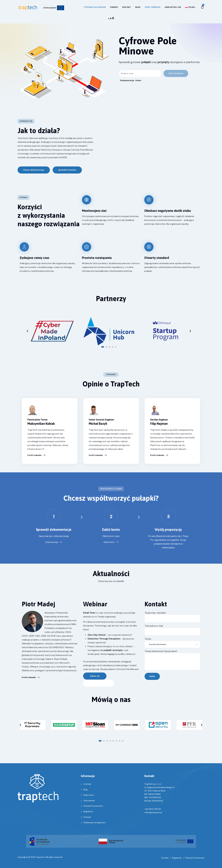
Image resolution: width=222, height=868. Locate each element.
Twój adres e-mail (172, 630)
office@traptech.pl (153, 812)
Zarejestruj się (173, 7)
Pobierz (114, 7)
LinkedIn (120, 581)
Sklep (138, 7)
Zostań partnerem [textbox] (158, 644)
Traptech (40, 857)
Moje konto (89, 795)
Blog (86, 789)
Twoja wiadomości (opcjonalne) (172, 660)
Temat (172, 641)
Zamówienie (89, 801)
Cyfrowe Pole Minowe (95, 7)
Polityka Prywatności (93, 806)
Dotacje (87, 817)
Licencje (87, 784)
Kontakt (127, 7)
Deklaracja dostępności (95, 822)
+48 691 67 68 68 (153, 809)
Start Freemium (153, 7)
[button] (176, 73)
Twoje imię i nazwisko (172, 617)
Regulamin (88, 811)
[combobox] (172, 644)
